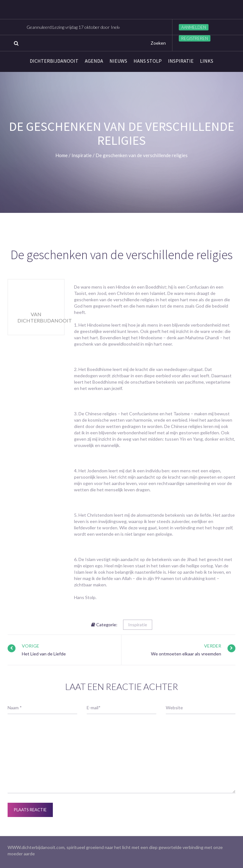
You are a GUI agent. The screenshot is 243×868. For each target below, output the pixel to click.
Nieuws (118, 61)
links (207, 61)
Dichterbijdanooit (54, 61)
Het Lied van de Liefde (44, 654)
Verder (213, 646)
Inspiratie (181, 61)
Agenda (94, 61)
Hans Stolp (148, 61)
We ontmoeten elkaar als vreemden (186, 654)
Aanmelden (194, 27)
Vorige (31, 646)
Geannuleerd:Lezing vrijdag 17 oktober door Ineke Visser (81, 27)
